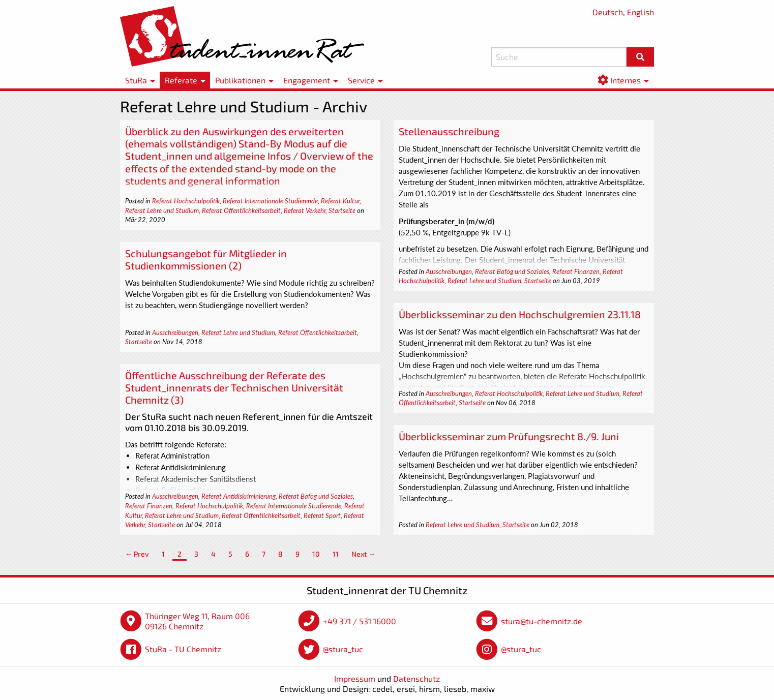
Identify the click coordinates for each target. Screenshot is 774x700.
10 (316, 554)
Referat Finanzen (576, 271)
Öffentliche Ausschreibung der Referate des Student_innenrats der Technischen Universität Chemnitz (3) (234, 387)
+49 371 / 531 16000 (360, 621)
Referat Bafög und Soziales (512, 271)
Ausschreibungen (449, 271)
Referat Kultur (340, 201)
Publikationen (240, 80)
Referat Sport (322, 515)
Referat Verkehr (305, 210)
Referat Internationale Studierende (270, 201)
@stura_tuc (343, 649)
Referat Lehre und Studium (162, 210)
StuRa (136, 80)
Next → (363, 554)
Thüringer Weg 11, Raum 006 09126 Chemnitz (197, 621)
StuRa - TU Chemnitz (183, 649)
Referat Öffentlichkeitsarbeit (241, 210)
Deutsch (608, 12)
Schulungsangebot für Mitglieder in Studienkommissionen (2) (206, 259)
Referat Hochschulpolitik (186, 201)
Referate (181, 80)
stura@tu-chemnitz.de (542, 621)
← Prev (137, 554)
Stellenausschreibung (449, 131)
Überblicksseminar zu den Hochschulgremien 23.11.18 (520, 314)
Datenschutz (416, 678)
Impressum (355, 678)
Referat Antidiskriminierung (239, 496)
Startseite (342, 210)
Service (361, 80)
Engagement (307, 80)
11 (336, 554)
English (641, 12)
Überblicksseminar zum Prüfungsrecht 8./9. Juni (509, 436)
